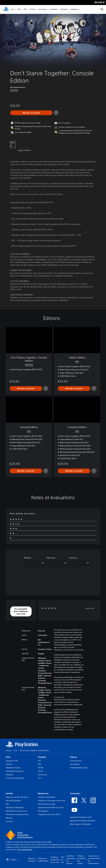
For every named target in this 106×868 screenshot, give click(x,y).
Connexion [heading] (75, 793)
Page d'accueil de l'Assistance (17, 797)
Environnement (76, 761)
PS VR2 (41, 768)
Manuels (9, 818)
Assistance (75, 10)
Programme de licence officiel (49, 814)
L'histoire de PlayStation (15, 778)
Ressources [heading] (43, 793)
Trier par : (73, 558)
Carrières (9, 764)
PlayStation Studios (13, 768)
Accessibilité (75, 764)
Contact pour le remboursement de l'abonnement (94, 860)
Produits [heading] (42, 757)
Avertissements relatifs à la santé (67, 700)
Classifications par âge (47, 804)
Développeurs (43, 811)
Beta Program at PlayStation (81, 824)
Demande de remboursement (17, 814)
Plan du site (63, 860)
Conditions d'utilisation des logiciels (71, 860)
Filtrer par (51, 558)
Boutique (64, 10)
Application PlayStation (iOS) (81, 817)
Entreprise (10, 775)
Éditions (27, 558)
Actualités (54, 10)
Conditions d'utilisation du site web (55, 860)
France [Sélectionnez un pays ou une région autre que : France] (12, 860)
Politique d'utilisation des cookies (82, 860)
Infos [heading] (8, 757)
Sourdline (9, 821)
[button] (21, 611)
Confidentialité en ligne (79, 768)
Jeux (13, 10)
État (7, 804)
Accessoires (43, 10)
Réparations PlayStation (15, 807)
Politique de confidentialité (43, 860)
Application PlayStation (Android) (82, 821)
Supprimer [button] (90, 608)
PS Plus (33, 10)
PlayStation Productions (15, 771)
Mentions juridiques (32, 860)
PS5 (19, 10)
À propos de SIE (12, 761)
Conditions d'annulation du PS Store (51, 801)
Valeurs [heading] (74, 757)
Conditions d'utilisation (47, 797)
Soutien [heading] (9, 793)
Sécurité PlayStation (13, 801)
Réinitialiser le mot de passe (16, 811)
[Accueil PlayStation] (6, 9)
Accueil (9, 750)
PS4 (25, 10)
